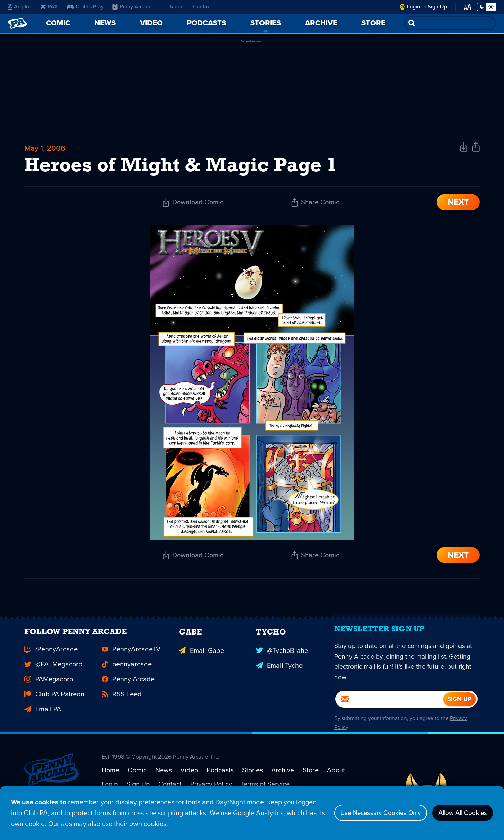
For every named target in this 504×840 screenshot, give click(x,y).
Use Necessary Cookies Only (370, 813)
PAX (49, 7)
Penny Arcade (128, 693)
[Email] (389, 718)
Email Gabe (202, 663)
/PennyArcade (51, 663)
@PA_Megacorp (53, 678)
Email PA (43, 723)
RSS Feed (122, 708)
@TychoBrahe (282, 663)
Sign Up (437, 7)
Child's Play (85, 7)
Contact (202, 7)
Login (413, 7)
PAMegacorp (49, 693)
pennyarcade (127, 678)
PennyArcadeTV (131, 663)
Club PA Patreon (54, 708)
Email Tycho (279, 678)
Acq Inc (20, 7)
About (177, 7)
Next (458, 205)
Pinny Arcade (132, 7)
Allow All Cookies (460, 813)
